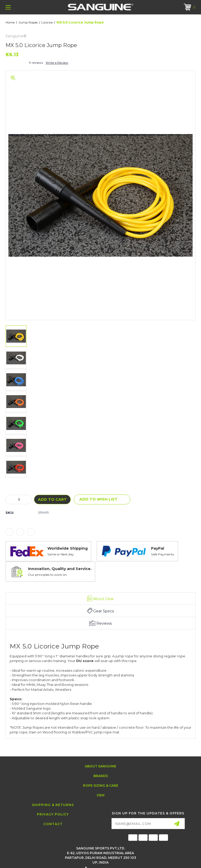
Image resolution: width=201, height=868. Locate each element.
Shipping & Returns (53, 805)
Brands (101, 776)
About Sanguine (100, 766)
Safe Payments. (163, 554)
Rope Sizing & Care (101, 786)
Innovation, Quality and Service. (60, 569)
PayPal (158, 548)
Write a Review (57, 63)
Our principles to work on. (48, 575)
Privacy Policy (53, 814)
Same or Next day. (61, 554)
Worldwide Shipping (68, 548)
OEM (100, 795)
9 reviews (36, 63)
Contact (53, 824)
